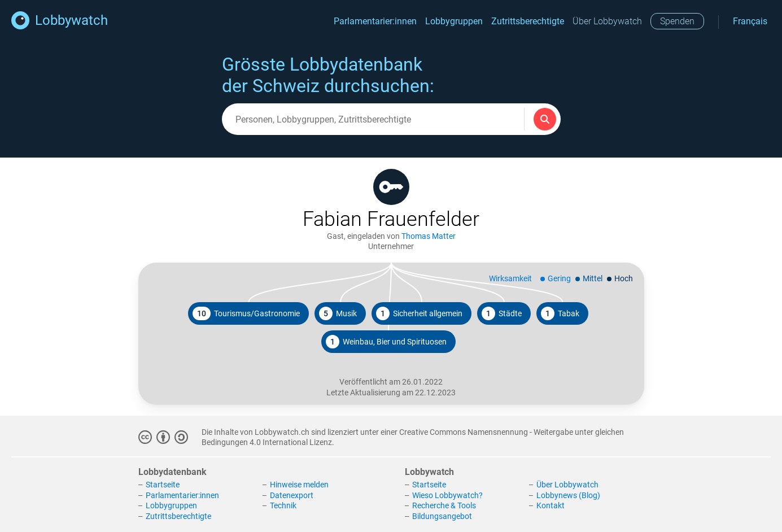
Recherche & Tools (444, 505)
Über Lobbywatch (607, 21)
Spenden (677, 21)
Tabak (560, 313)
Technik (283, 505)
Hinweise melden (299, 485)
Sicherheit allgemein (419, 313)
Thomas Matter (429, 236)
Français (750, 21)
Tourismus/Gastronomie (246, 313)
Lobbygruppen (454, 21)
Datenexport (292, 495)
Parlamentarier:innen (375, 21)
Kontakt (551, 505)
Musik (338, 313)
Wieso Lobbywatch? (447, 495)
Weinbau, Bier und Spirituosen (386, 342)
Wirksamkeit (510, 278)
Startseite (163, 485)
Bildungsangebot (442, 516)
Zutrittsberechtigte (528, 21)
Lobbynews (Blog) (568, 495)
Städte (502, 313)
